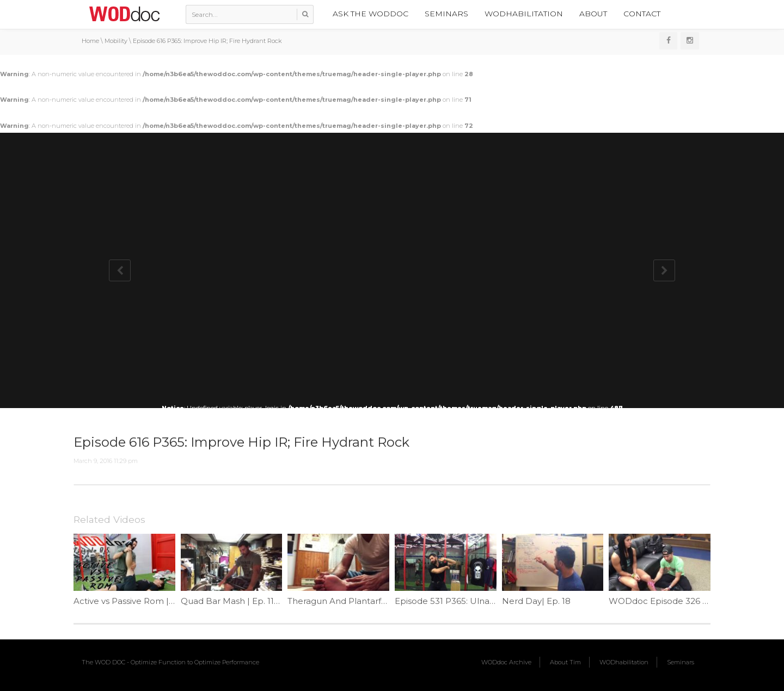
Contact (642, 14)
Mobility (116, 41)
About (593, 14)
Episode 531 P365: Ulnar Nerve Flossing (475, 601)
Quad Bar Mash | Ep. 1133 (232, 601)
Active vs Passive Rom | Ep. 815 (137, 601)
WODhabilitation (524, 14)
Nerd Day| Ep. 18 (536, 601)
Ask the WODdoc (370, 14)
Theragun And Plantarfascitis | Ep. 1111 (364, 601)
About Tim (565, 662)
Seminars (446, 14)
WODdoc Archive (506, 662)
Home (90, 41)
